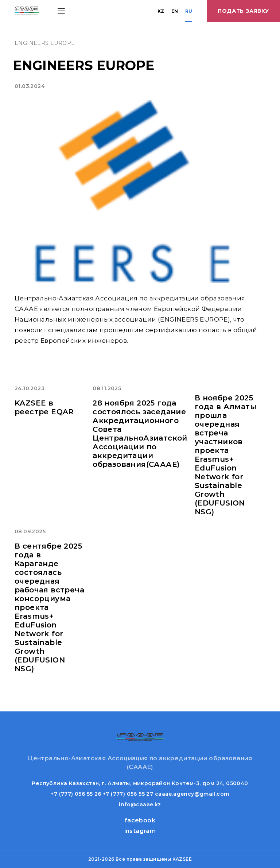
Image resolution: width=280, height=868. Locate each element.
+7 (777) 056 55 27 (128, 794)
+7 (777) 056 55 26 (76, 794)
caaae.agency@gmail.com (192, 794)
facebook (140, 820)
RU (189, 11)
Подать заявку (243, 11)
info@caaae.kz (140, 804)
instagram (140, 831)
